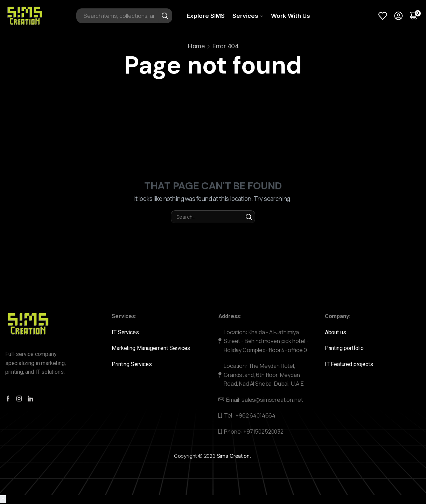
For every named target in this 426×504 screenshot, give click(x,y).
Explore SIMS (206, 16)
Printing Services (134, 364)
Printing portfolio (346, 348)
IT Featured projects (349, 364)
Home (196, 46)
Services (248, 16)
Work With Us (291, 16)
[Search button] (165, 16)
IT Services (126, 332)
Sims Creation (233, 456)
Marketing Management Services (151, 348)
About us (336, 332)
